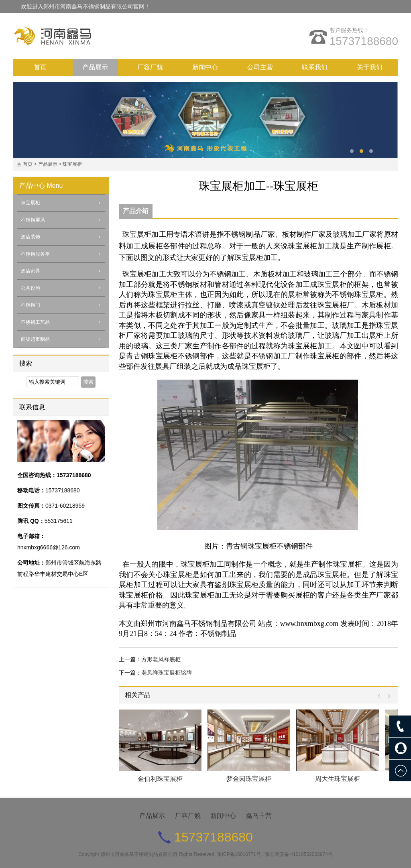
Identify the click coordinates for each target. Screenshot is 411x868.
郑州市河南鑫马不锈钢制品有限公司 (139, 854)
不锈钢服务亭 (35, 254)
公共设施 (31, 288)
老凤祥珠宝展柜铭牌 (167, 673)
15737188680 (364, 41)
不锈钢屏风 (33, 220)
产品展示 (95, 67)
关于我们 (370, 67)
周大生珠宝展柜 (338, 779)
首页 (40, 67)
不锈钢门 (31, 305)
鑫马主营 (259, 816)
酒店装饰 (31, 237)
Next (387, 696)
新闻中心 (205, 67)
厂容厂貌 (150, 67)
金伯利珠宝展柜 (160, 779)
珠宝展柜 (72, 164)
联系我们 (315, 67)
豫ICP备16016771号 (239, 854)
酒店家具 (31, 271)
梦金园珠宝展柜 (249, 779)
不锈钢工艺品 (35, 322)
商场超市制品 (35, 339)
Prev (381, 696)
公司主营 (260, 67)
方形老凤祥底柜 (161, 659)
